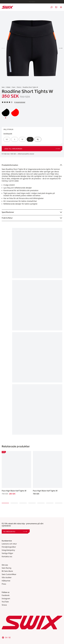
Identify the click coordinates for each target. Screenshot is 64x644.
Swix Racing (7, 568)
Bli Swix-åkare (7, 571)
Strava (4, 605)
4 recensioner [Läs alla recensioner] (20, 102)
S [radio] (15, 139)
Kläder (8, 87)
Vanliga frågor (7, 553)
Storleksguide (8, 134)
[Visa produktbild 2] (61, 48)
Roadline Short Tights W (30, 87)
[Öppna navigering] (61, 7)
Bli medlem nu (15, 531)
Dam (14, 87)
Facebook (6, 595)
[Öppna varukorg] (56, 7)
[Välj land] (6, 638)
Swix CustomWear (9, 574)
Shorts (19, 87)
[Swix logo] (7, 7)
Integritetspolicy (8, 550)
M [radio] (22, 139)
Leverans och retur (9, 544)
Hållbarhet (6, 581)
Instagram (6, 599)
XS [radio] (7, 139)
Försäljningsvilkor (9, 547)
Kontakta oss (7, 557)
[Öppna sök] (52, 7)
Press (4, 584)
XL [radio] (38, 139)
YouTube (5, 602)
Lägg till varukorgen (32, 149)
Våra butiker (7, 578)
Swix (3, 87)
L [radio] (30, 139)
